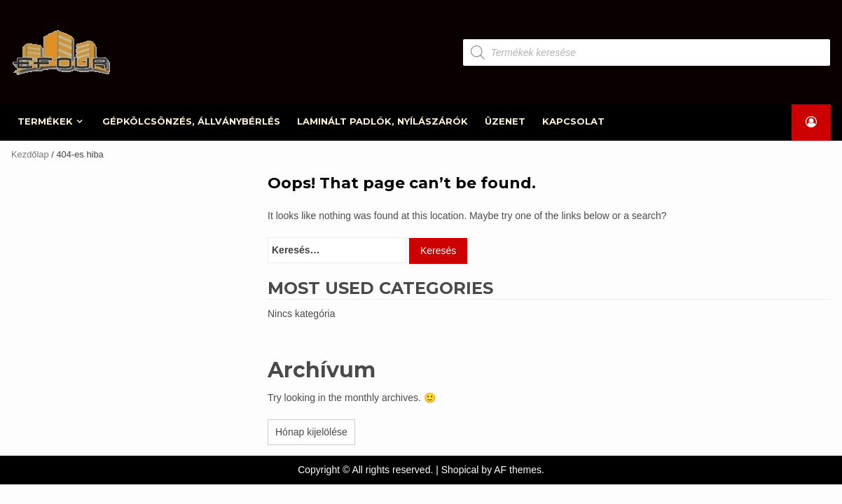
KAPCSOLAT (574, 121)
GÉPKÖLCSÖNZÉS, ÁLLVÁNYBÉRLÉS (192, 121)
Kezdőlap (30, 154)
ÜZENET (506, 121)
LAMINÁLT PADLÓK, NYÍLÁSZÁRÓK (383, 121)
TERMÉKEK (46, 121)
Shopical (460, 470)
